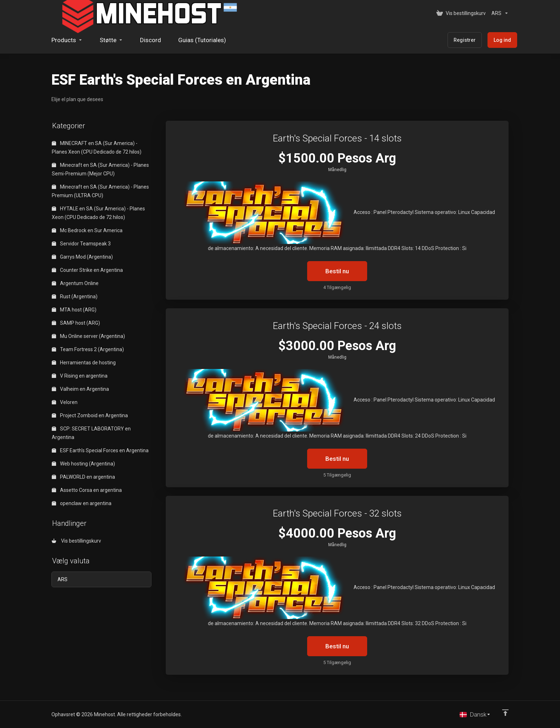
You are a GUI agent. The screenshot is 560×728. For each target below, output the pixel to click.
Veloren (65, 402)
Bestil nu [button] (337, 271)
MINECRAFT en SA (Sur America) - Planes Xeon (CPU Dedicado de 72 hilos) (97, 148)
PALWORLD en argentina (83, 477)
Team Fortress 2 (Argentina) (88, 349)
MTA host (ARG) (74, 310)
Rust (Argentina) (75, 296)
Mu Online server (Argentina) (88, 336)
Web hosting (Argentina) (83, 464)
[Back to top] (505, 713)
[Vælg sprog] (475, 714)
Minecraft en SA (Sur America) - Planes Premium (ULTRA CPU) (100, 191)
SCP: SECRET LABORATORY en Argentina (91, 433)
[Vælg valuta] (499, 13)
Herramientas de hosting (84, 363)
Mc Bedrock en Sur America (87, 230)
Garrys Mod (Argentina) (82, 257)
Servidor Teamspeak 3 (81, 244)
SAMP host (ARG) (76, 323)
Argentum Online (75, 283)
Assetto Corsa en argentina (87, 490)
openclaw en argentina (82, 503)
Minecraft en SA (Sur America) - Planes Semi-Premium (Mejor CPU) (100, 169)
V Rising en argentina (80, 376)
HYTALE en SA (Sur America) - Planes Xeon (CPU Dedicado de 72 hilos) (98, 213)
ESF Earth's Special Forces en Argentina (100, 450)
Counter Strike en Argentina (87, 270)
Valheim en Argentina (80, 389)
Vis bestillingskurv (76, 541)
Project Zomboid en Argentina (90, 415)
